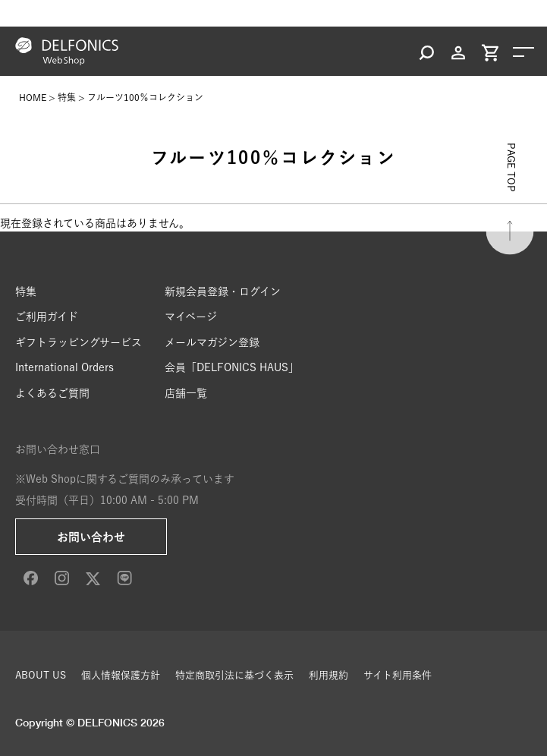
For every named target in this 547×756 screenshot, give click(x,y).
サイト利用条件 (398, 675)
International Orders (64, 367)
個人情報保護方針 (121, 675)
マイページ (191, 317)
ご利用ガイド (47, 317)
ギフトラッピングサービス (79, 342)
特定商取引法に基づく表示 (234, 675)
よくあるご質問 (52, 393)
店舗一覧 (186, 393)
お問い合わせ (91, 537)
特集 (67, 97)
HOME (33, 97)
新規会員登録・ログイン (223, 291)
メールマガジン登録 (212, 342)
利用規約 (329, 675)
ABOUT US (41, 675)
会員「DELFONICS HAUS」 (232, 367)
